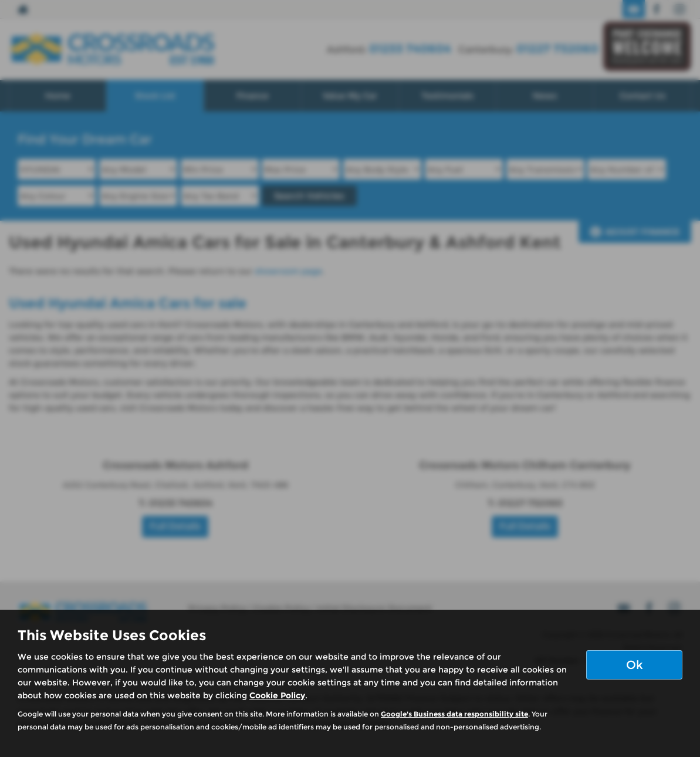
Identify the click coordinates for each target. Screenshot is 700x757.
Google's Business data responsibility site (454, 714)
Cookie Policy (277, 695)
